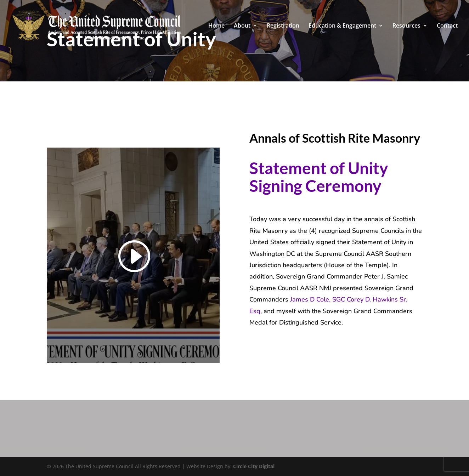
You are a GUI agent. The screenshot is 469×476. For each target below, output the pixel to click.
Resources (406, 26)
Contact (447, 26)
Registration (283, 26)
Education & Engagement (342, 26)
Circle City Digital (254, 466)
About (242, 26)
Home (216, 26)
